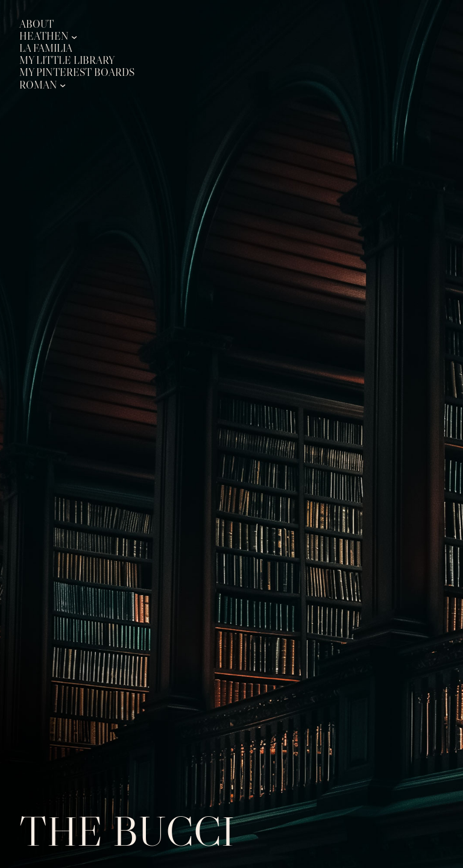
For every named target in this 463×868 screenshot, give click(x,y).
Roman (38, 85)
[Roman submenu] (63, 85)
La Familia (46, 49)
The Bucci (127, 831)
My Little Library (67, 61)
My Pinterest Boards (77, 73)
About (36, 24)
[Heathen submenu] (74, 37)
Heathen (44, 36)
